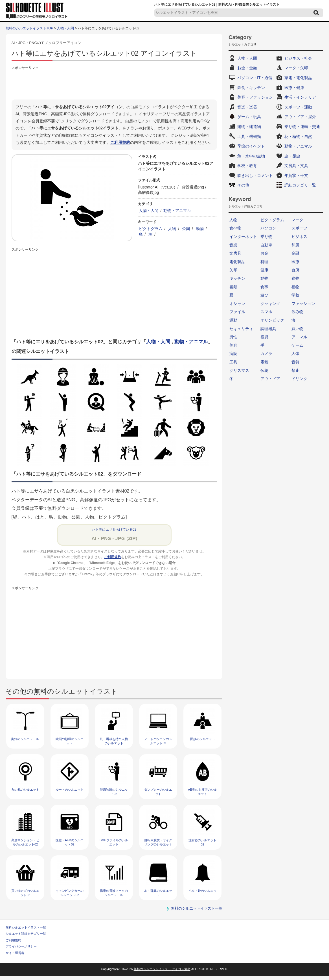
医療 (295, 262)
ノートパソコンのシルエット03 (158, 741)
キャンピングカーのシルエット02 (70, 893)
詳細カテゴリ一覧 (300, 185)
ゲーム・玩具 (249, 117)
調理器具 (268, 329)
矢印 (233, 270)
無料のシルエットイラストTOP (29, 28)
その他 (243, 185)
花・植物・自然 (298, 136)
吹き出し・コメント (255, 175)
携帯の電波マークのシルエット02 (114, 893)
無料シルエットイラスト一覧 (26, 927)
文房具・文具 (296, 166)
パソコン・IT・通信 (255, 78)
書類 (233, 287)
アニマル (299, 337)
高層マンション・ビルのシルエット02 (25, 842)
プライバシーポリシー (21, 946)
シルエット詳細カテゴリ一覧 (26, 934)
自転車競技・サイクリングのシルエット (158, 842)
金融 (295, 253)
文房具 (235, 253)
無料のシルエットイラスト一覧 (197, 908)
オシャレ (237, 303)
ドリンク (299, 379)
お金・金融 (247, 68)
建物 (295, 278)
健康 (264, 270)
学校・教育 (247, 166)
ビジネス (299, 237)
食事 (264, 287)
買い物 (297, 329)
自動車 (266, 245)
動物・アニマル (177, 211)
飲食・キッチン (251, 88)
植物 (295, 287)
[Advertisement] (114, 84)
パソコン (268, 228)
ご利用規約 (120, 142)
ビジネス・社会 (298, 58)
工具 (233, 362)
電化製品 (237, 262)
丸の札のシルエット (25, 790)
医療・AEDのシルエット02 (70, 842)
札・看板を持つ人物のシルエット (114, 741)
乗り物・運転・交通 (302, 127)
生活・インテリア (300, 97)
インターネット (243, 237)
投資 (264, 337)
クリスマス (239, 370)
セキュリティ (241, 329)
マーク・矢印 (296, 68)
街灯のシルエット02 (25, 739)
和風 (295, 245)
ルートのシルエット (70, 790)
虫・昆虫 (292, 156)
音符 (295, 362)
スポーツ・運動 (298, 107)
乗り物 (266, 237)
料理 (264, 262)
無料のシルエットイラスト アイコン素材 (162, 969)
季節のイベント (251, 146)
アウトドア (270, 379)
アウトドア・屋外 (300, 117)
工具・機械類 (249, 136)
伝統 (264, 370)
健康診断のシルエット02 (114, 792)
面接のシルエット (203, 739)
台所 (295, 270)
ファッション (303, 303)
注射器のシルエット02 (202, 842)
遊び (264, 295)
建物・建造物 (249, 127)
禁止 (295, 370)
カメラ (266, 354)
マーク (297, 220)
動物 (200, 229)
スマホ (266, 312)
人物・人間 (65, 28)
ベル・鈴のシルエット (202, 893)
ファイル (237, 312)
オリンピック (272, 320)
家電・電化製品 (298, 78)
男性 (233, 337)
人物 (172, 229)
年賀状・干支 (296, 175)
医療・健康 (294, 88)
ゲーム (297, 345)
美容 (233, 345)
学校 (295, 295)
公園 (186, 229)
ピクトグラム (151, 229)
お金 (264, 253)
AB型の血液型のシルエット (202, 792)
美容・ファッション (255, 97)
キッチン (237, 278)
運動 (233, 320)
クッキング (270, 303)
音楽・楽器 (247, 107)
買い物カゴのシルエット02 (25, 893)
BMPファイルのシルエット (114, 842)
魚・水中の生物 (251, 156)
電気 (264, 362)
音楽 (233, 245)
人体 (295, 354)
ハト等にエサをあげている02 (114, 530)
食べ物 (235, 228)
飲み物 (297, 312)
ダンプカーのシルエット (158, 792)
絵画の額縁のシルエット (70, 741)
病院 (233, 354)
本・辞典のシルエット (158, 893)
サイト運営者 (15, 953)
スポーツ (299, 228)
